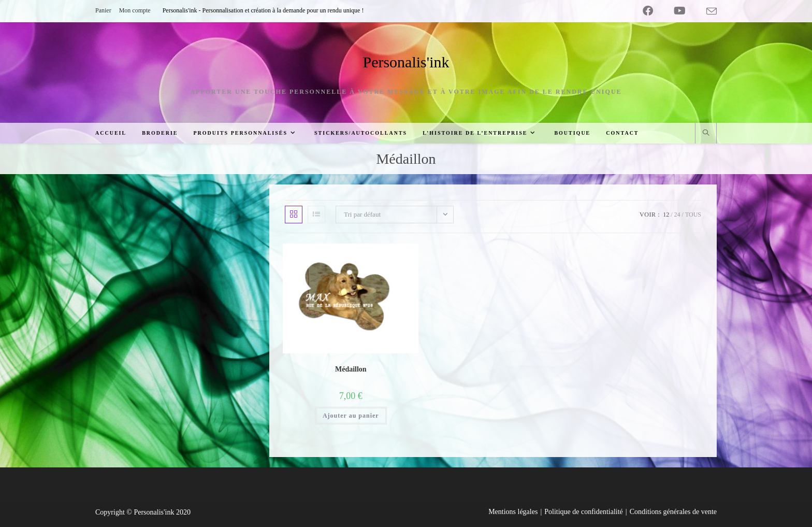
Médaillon (351, 369)
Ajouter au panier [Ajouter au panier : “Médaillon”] (351, 416)
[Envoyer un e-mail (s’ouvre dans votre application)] (706, 11)
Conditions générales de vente (673, 512)
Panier (103, 10)
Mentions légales (513, 512)
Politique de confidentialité (584, 512)
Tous (693, 215)
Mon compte (135, 10)
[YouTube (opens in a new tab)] (680, 11)
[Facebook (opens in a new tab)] (648, 11)
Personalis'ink (406, 62)
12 (666, 215)
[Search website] (706, 134)
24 (677, 215)
